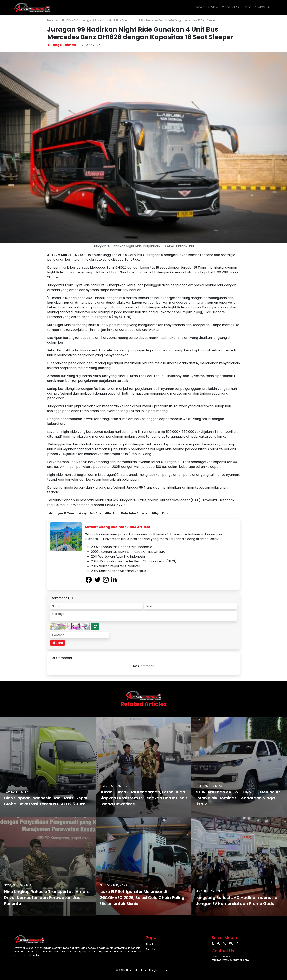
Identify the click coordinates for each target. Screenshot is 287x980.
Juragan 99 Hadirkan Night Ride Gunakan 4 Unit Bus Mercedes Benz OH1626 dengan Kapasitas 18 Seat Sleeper (149, 20)
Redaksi (151, 949)
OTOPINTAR (231, 7)
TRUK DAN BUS (71, 20)
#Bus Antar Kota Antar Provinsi (126, 513)
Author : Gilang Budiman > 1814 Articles (117, 527)
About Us (151, 944)
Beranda (54, 20)
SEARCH (263, 7)
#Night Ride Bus (90, 513)
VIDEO (247, 7)
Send (57, 643)
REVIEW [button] (213, 7)
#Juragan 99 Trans (62, 513)
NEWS (201, 7)
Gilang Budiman (62, 45)
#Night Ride (160, 513)
